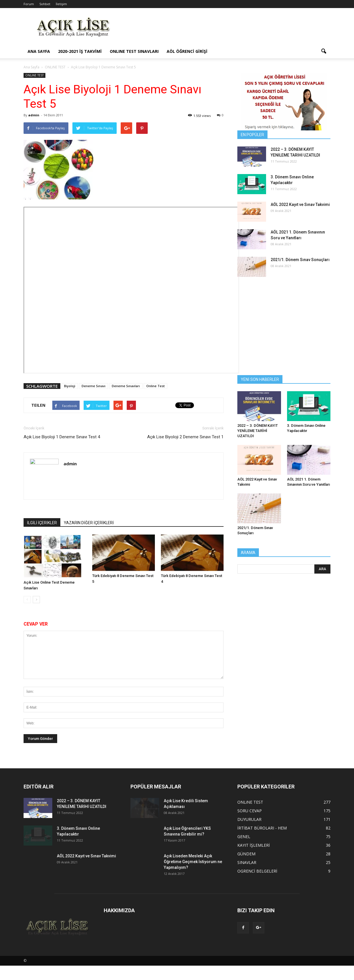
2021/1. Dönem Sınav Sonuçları (300, 260)
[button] (324, 51)
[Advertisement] (226, 29)
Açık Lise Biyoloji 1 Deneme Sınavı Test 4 (62, 437)
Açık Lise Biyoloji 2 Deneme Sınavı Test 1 (185, 437)
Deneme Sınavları (126, 386)
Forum (29, 4)
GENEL (244, 837)
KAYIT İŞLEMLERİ (254, 845)
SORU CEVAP (250, 811)
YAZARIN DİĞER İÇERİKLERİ (89, 523)
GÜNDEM (246, 854)
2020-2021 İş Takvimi (80, 51)
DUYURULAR (249, 819)
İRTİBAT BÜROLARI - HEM (262, 828)
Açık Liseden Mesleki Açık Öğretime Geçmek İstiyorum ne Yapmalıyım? (193, 862)
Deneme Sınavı (94, 386)
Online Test (155, 386)
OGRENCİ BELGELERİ (257, 871)
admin (34, 115)
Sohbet (45, 4)
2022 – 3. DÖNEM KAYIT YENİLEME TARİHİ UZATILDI (258, 431)
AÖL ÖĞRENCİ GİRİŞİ (187, 51)
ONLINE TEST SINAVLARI (134, 51)
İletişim (61, 4)
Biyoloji (70, 386)
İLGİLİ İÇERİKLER (42, 523)
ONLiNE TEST (34, 75)
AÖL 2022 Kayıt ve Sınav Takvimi (300, 205)
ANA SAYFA (39, 51)
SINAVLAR (247, 862)
